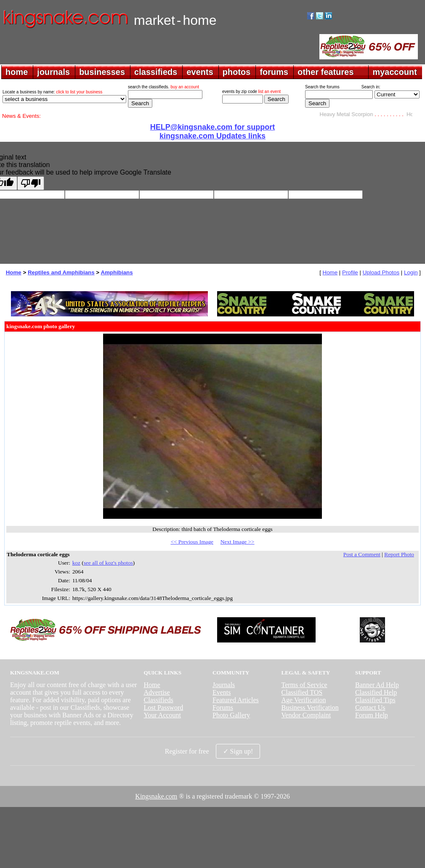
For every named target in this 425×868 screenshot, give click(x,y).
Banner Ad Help (377, 685)
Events (222, 692)
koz (76, 563)
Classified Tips (375, 700)
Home (14, 272)
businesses (102, 72)
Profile (350, 272)
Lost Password (163, 707)
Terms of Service (304, 685)
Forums (223, 707)
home (17, 72)
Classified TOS (302, 692)
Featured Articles (236, 700)
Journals (224, 685)
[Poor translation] (31, 183)
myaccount (395, 72)
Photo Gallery (231, 715)
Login (411, 272)
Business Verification (310, 707)
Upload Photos (381, 272)
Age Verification (304, 700)
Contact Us (370, 707)
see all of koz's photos (108, 563)
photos (237, 72)
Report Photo (399, 554)
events (200, 72)
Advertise (157, 692)
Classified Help (376, 692)
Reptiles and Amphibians (61, 272)
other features (325, 72)
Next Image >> (238, 542)
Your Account (162, 715)
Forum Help (372, 715)
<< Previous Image (192, 542)
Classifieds (158, 700)
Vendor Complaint (306, 715)
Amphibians (117, 272)
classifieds (156, 72)
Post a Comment (362, 554)
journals (53, 72)
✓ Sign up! (238, 751)
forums (274, 72)
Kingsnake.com (156, 796)
